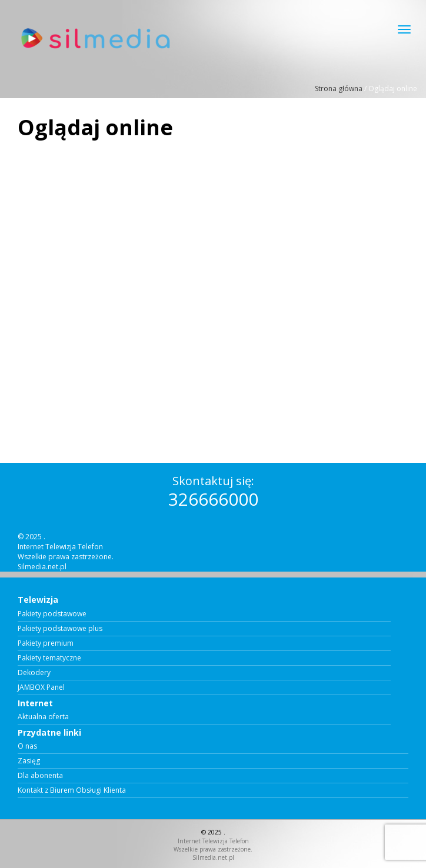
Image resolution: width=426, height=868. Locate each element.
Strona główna (339, 89)
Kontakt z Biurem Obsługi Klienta (72, 790)
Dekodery (34, 673)
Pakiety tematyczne (49, 658)
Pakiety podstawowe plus (60, 629)
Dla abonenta (40, 776)
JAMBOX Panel (41, 687)
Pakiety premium (46, 643)
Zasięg (29, 761)
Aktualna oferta (43, 717)
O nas (27, 746)
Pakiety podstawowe (52, 614)
